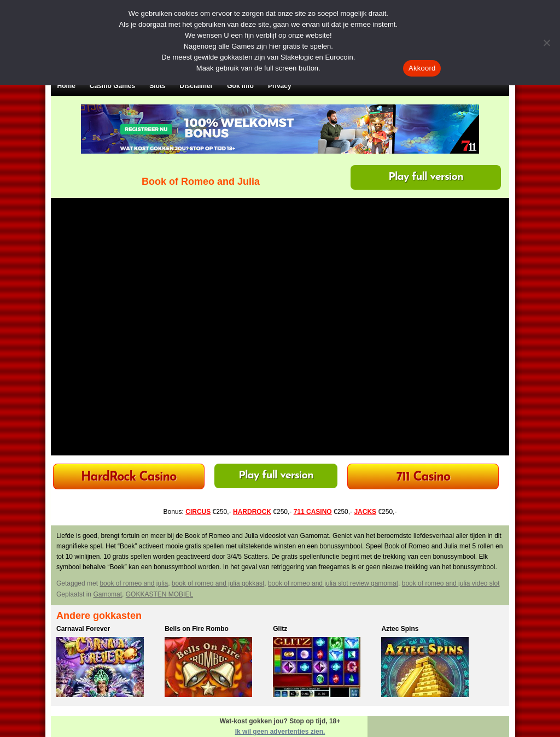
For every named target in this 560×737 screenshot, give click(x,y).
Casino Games (112, 86)
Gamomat (107, 594)
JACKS (365, 512)
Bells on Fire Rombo (197, 629)
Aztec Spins (400, 629)
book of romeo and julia (134, 583)
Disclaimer (197, 86)
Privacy (280, 86)
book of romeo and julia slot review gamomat (333, 583)
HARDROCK (252, 512)
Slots (157, 86)
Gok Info (240, 86)
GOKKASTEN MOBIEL (159, 594)
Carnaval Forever (83, 629)
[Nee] (546, 43)
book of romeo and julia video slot (451, 583)
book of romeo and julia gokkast (218, 583)
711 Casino (424, 478)
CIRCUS (198, 512)
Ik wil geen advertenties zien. (280, 732)
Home (66, 86)
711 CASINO (313, 512)
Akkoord (422, 68)
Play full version (426, 177)
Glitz (280, 629)
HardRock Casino (129, 478)
